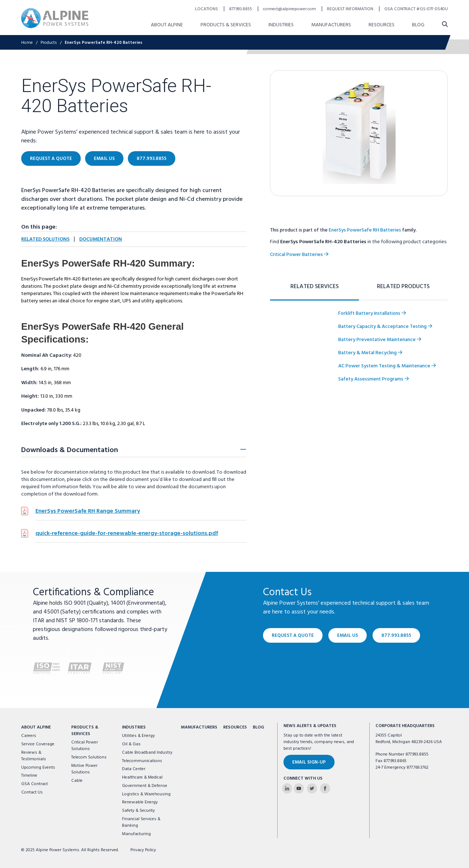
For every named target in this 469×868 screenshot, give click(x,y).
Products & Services (85, 731)
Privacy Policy (143, 850)
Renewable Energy (140, 802)
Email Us (348, 636)
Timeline (29, 776)
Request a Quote (293, 636)
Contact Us (32, 792)
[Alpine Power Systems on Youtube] (299, 788)
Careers (29, 736)
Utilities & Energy (138, 736)
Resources (235, 727)
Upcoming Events (38, 768)
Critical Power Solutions (85, 746)
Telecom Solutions (89, 757)
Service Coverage (38, 744)
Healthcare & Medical (142, 777)
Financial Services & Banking (141, 822)
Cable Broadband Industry (147, 753)
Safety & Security (138, 811)
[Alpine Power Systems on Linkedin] (287, 788)
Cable (77, 781)
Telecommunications (142, 761)
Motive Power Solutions (84, 769)
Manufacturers (199, 727)
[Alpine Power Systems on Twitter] (312, 788)
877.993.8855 (396, 636)
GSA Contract (35, 784)
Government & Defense (145, 786)
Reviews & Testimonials (34, 756)
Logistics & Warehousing (146, 794)
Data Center (134, 769)
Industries (134, 727)
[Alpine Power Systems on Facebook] (325, 788)
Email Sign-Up (309, 762)
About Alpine (36, 727)
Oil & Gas (131, 744)
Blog (258, 727)
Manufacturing (136, 834)
